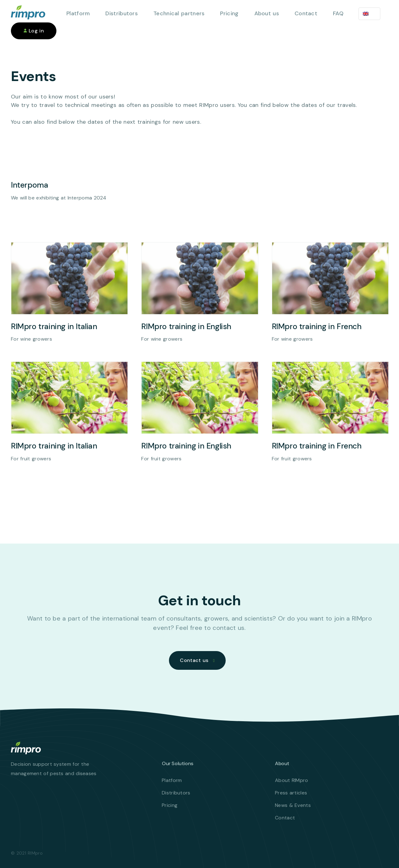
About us (267, 13)
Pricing (229, 13)
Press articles (291, 793)
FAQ (338, 13)
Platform (78, 13)
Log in (34, 31)
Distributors (122, 13)
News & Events (293, 805)
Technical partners (179, 13)
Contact (306, 13)
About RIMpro (292, 780)
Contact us (194, 660)
